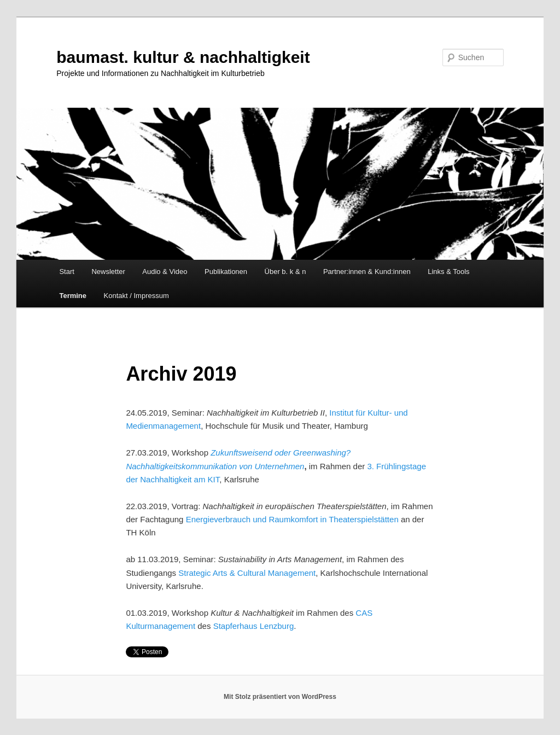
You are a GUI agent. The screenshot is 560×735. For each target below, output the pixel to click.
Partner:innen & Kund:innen (367, 272)
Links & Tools (448, 272)
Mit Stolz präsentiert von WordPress (280, 697)
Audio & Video (165, 272)
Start (66, 272)
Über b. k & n (285, 272)
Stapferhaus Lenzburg (254, 626)
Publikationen (226, 272)
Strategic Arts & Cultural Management (247, 573)
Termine (73, 296)
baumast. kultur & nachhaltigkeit (183, 57)
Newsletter (108, 272)
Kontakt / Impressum (136, 296)
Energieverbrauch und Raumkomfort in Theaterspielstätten (292, 519)
